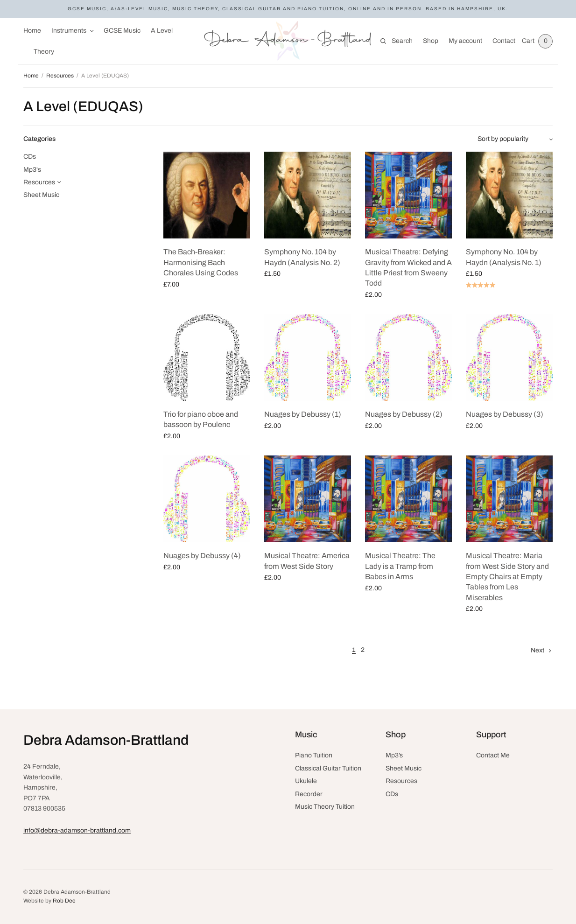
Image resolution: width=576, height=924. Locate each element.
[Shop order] (515, 139)
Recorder (309, 794)
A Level (162, 31)
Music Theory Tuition (325, 807)
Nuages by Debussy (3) (505, 414)
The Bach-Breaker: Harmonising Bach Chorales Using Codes (201, 262)
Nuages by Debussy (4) (202, 556)
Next (537, 650)
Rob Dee (64, 901)
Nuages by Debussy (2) (404, 414)
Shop (429, 41)
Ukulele (306, 781)
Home (32, 31)
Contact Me (493, 755)
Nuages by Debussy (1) (303, 414)
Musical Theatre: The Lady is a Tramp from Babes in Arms (400, 566)
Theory (44, 52)
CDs (30, 157)
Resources (60, 76)
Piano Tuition (314, 755)
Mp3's (32, 170)
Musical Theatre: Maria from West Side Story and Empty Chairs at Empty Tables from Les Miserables (507, 577)
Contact (502, 41)
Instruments (69, 31)
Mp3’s (394, 755)
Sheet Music (41, 195)
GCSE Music (122, 31)
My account (464, 41)
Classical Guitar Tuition (328, 768)
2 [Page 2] (363, 650)
